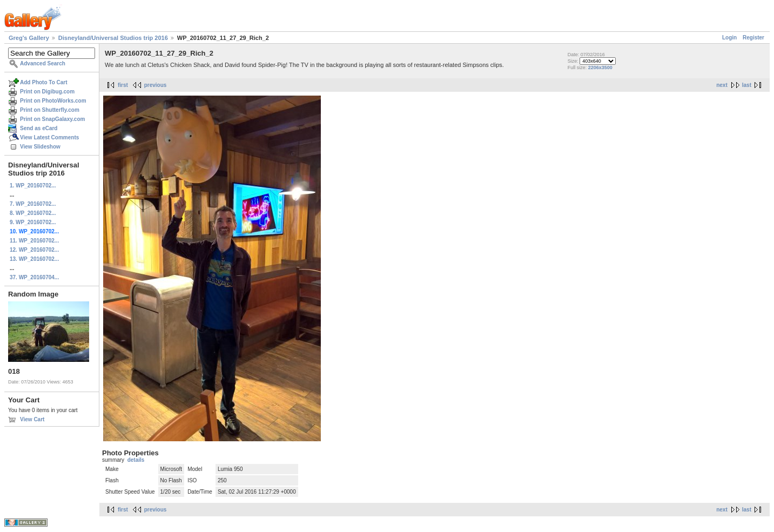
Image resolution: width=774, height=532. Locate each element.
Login (729, 38)
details (136, 460)
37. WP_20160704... (34, 277)
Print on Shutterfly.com (50, 110)
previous (156, 85)
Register (753, 38)
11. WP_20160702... (34, 241)
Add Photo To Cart (44, 82)
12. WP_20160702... (34, 250)
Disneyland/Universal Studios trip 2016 (113, 38)
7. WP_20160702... (33, 204)
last (747, 85)
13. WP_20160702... (34, 259)
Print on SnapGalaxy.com (52, 119)
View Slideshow (40, 147)
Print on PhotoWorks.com (53, 101)
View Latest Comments (49, 137)
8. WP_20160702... (33, 213)
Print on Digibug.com (47, 92)
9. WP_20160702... (33, 222)
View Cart (32, 419)
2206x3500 (600, 68)
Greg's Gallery (29, 38)
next (722, 85)
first (123, 85)
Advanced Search (43, 63)
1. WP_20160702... (33, 186)
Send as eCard (39, 128)
